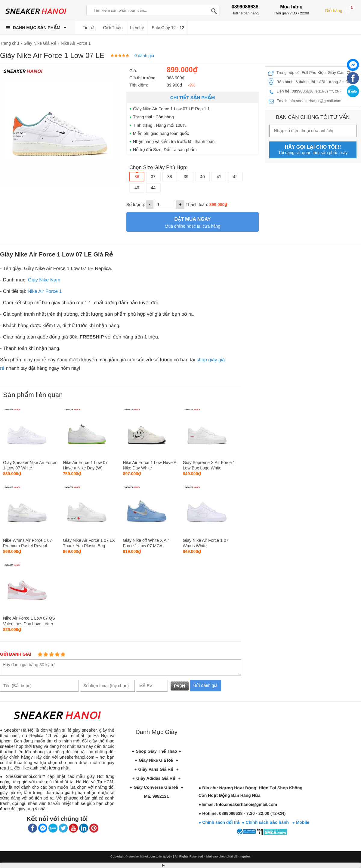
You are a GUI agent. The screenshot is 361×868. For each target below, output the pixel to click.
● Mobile (301, 822)
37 (153, 177)
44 (153, 188)
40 (202, 177)
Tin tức (89, 28)
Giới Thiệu (113, 28)
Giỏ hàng (340, 10)
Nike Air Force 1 (45, 291)
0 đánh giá (144, 56)
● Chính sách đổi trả (219, 822)
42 (235, 177)
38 (170, 177)
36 (137, 177)
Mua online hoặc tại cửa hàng (193, 222)
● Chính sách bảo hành (267, 822)
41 (219, 177)
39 (186, 177)
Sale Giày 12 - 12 (168, 28)
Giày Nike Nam (44, 280)
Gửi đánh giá (205, 686)
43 (137, 188)
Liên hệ (137, 28)
